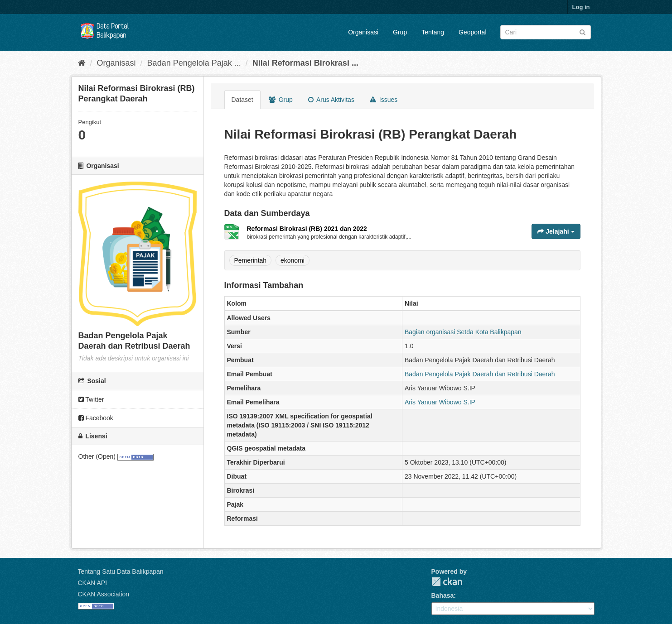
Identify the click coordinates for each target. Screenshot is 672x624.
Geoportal (472, 32)
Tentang (433, 32)
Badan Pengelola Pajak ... (194, 63)
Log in (581, 7)
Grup (400, 32)
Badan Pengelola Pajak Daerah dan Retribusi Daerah (480, 374)
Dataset (242, 100)
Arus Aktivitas (331, 100)
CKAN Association (104, 594)
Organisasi (363, 32)
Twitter (91, 399)
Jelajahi (556, 231)
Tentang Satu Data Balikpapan (121, 571)
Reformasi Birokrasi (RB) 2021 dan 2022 (307, 229)
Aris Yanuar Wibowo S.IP (440, 402)
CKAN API (93, 583)
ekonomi (292, 260)
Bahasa (443, 595)
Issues (384, 100)
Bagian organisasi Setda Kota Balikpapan (463, 332)
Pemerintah (251, 260)
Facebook (96, 418)
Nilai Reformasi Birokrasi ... (305, 63)
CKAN (447, 582)
